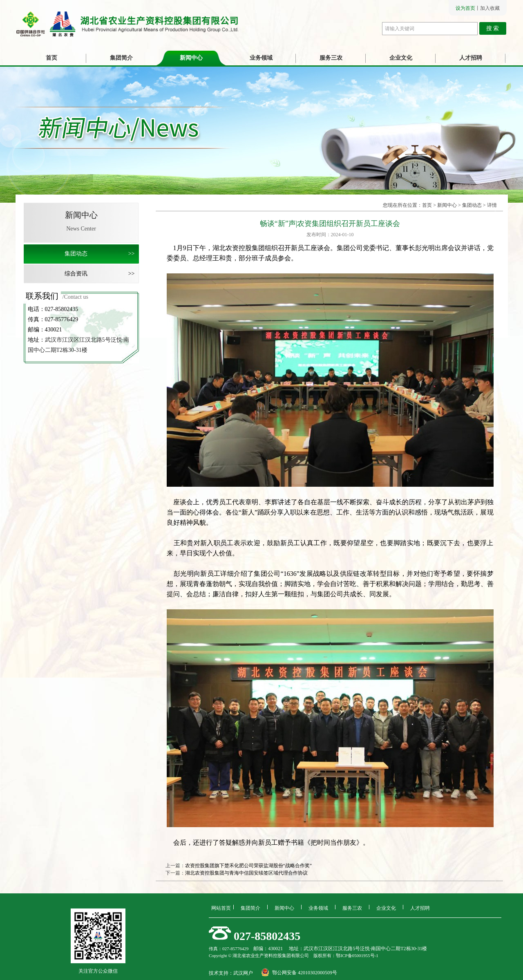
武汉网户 (243, 973)
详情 (492, 205)
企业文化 (401, 58)
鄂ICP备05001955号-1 (357, 955)
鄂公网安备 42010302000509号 (305, 973)
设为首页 (465, 8)
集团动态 (102, 254)
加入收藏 (490, 8)
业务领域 (261, 58)
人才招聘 (471, 58)
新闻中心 (191, 58)
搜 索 (493, 28)
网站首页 (221, 907)
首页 (51, 58)
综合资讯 (102, 274)
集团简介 (121, 58)
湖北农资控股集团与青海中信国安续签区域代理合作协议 (246, 873)
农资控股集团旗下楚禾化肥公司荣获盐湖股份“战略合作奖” (249, 866)
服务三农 (331, 58)
